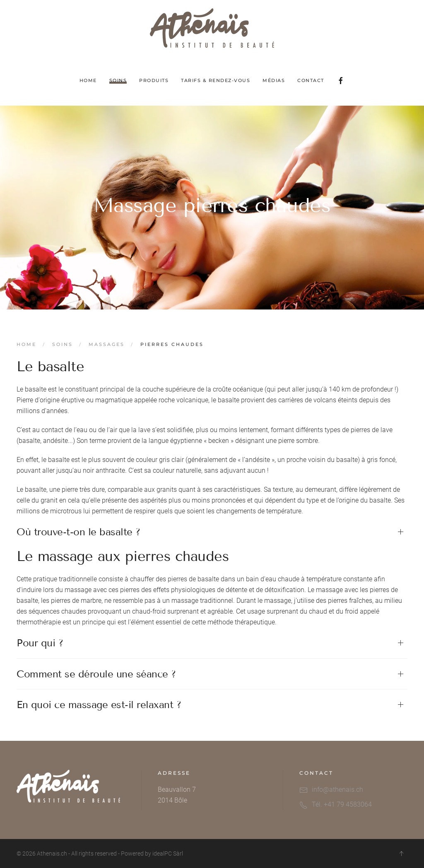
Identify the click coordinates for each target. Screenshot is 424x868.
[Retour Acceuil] (212, 28)
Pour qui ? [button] (40, 643)
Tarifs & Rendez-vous (216, 80)
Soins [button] (118, 80)
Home (88, 80)
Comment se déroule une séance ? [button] (96, 674)
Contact (311, 80)
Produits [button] (154, 80)
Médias (274, 80)
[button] (401, 853)
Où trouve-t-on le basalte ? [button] (78, 532)
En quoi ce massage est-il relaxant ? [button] (99, 705)
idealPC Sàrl (168, 853)
